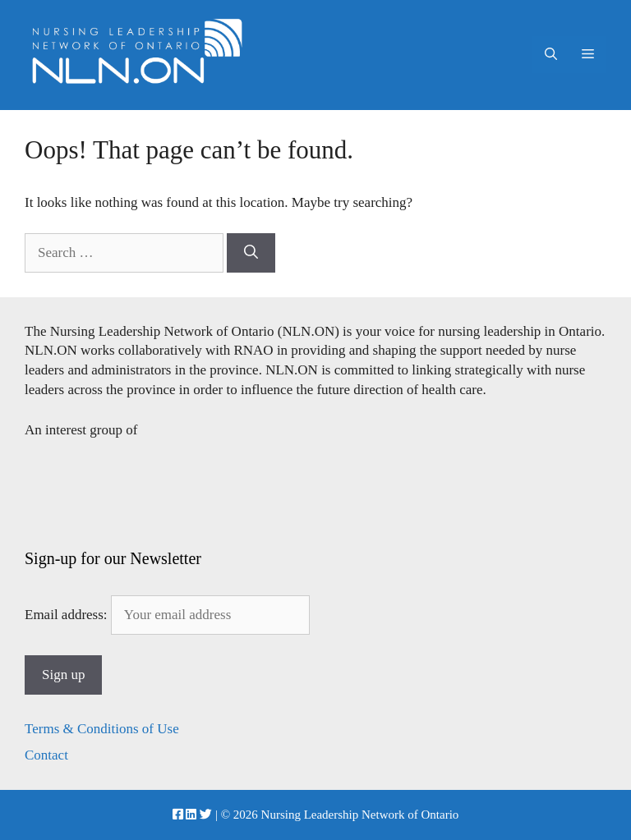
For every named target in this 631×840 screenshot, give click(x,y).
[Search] (251, 253)
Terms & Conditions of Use (102, 729)
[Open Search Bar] (551, 55)
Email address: (167, 615)
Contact (46, 755)
